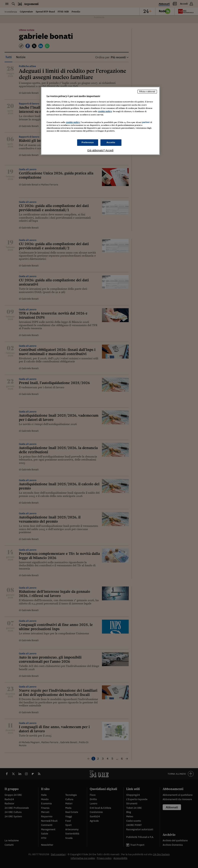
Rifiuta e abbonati (147, 91)
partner (146, 122)
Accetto (111, 142)
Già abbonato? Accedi (100, 150)
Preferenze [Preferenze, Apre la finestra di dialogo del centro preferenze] (88, 142)
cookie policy (105, 111)
